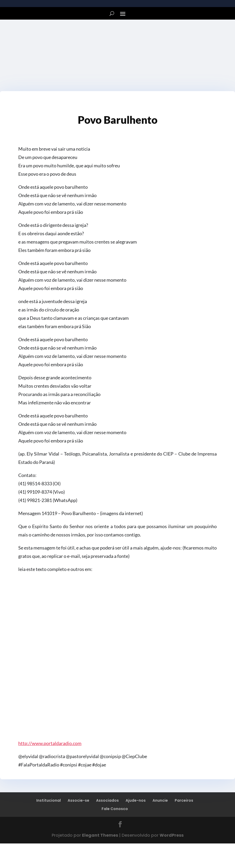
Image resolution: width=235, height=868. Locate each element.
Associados (107, 800)
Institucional (49, 800)
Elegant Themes (100, 835)
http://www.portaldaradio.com (50, 743)
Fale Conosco (115, 809)
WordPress (172, 835)
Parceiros (184, 800)
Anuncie (160, 800)
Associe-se (78, 800)
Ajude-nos (136, 800)
